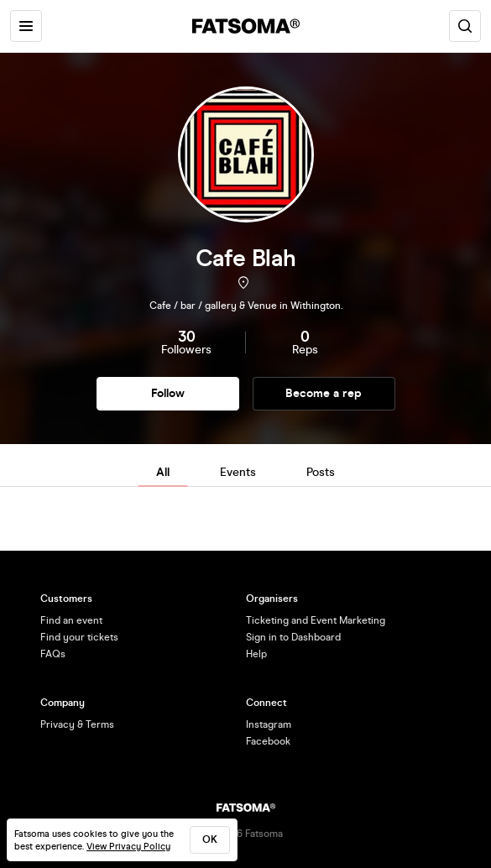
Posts (321, 472)
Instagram (269, 724)
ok (210, 839)
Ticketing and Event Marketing (316, 620)
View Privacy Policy (128, 847)
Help (256, 654)
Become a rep (324, 393)
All (163, 472)
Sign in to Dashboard (293, 637)
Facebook (268, 741)
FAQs (53, 654)
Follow (168, 393)
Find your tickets (79, 637)
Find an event (71, 620)
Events (238, 472)
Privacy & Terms (77, 724)
